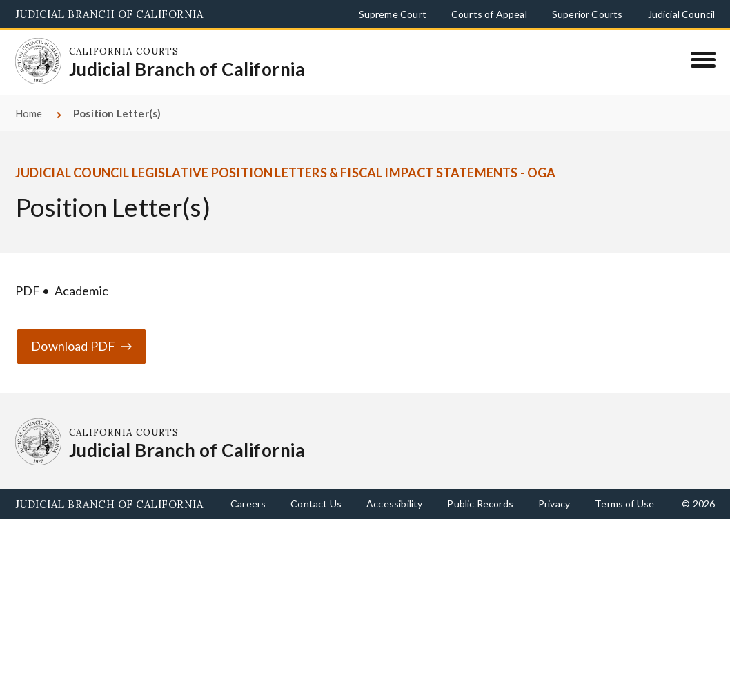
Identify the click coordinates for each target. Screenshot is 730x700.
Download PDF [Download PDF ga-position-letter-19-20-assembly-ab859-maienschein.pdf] (73, 346)
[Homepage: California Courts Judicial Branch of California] (39, 61)
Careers (248, 504)
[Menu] (703, 59)
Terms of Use (624, 504)
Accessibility (394, 504)
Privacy (554, 504)
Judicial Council (682, 14)
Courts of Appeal (489, 14)
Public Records (480, 504)
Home (29, 113)
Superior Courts (588, 14)
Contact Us (316, 504)
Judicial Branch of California (109, 14)
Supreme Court (393, 14)
